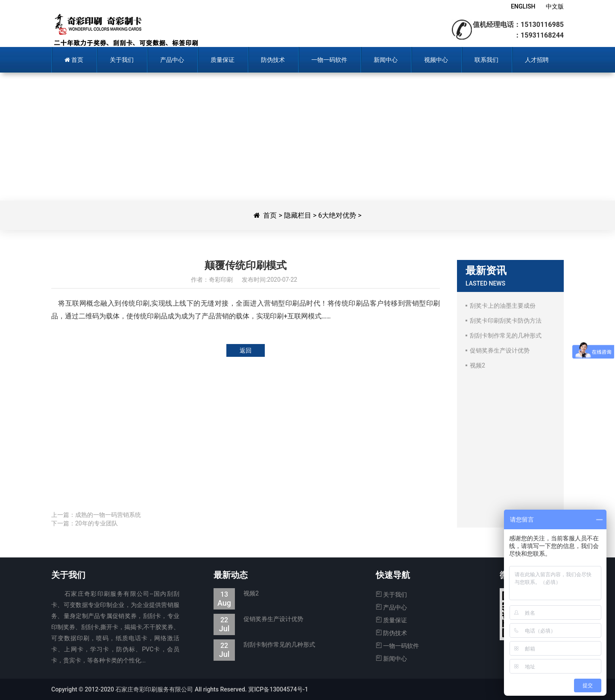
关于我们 (391, 595)
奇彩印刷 (125, 30)
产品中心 (391, 607)
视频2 (236, 594)
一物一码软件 (397, 646)
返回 (246, 350)
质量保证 (391, 620)
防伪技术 (391, 633)
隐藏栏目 (298, 215)
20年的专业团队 (97, 523)
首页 (270, 215)
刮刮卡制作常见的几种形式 (264, 645)
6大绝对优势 (337, 215)
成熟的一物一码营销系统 (108, 515)
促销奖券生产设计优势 (258, 619)
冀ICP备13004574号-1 (278, 689)
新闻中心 (391, 659)
